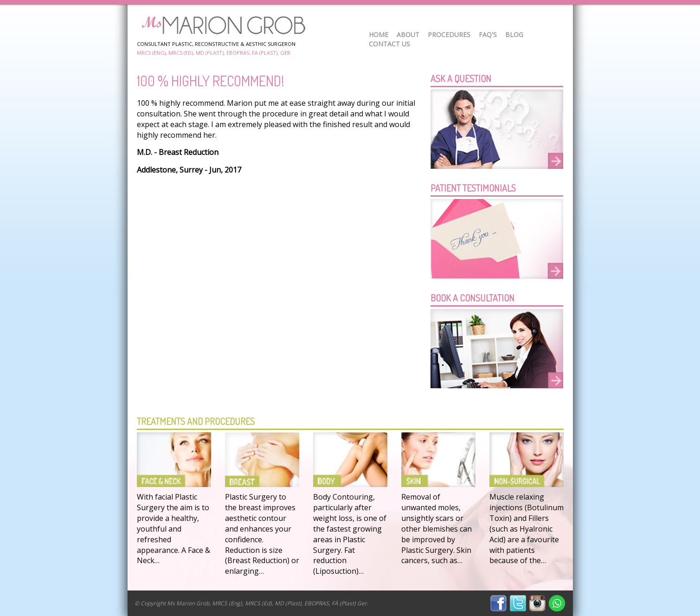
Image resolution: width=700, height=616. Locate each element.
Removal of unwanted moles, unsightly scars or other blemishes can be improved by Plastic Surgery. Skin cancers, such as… (437, 529)
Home (379, 35)
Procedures (449, 35)
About (408, 35)
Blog (514, 35)
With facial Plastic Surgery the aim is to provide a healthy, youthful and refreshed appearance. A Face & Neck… (173, 529)
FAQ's (488, 35)
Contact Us (389, 44)
